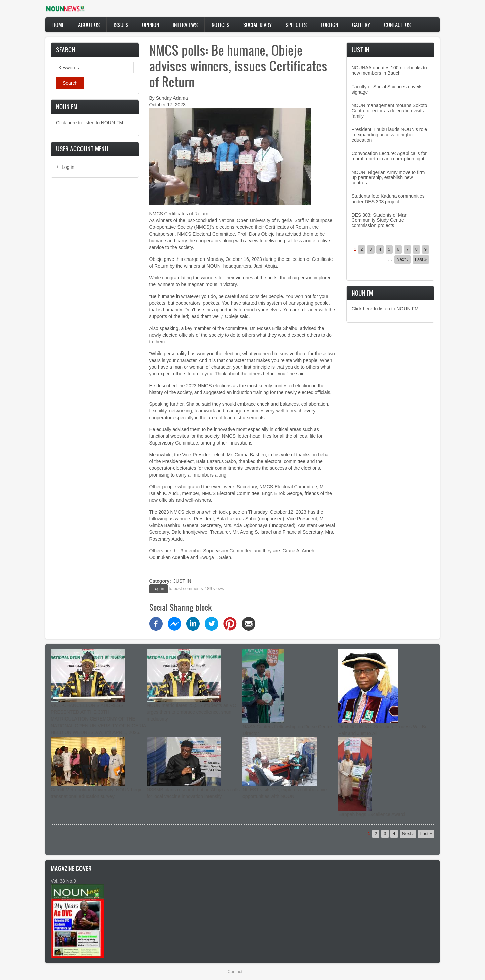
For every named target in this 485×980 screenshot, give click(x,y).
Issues (121, 25)
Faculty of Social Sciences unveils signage (387, 89)
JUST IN (182, 581)
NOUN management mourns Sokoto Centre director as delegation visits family (390, 111)
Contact (235, 971)
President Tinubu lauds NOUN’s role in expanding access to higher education (390, 135)
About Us (89, 25)
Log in (68, 167)
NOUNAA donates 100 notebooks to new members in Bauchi (389, 70)
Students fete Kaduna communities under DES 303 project (388, 199)
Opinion (151, 25)
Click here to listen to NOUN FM (89, 123)
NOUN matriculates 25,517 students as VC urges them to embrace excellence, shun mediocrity (191, 712)
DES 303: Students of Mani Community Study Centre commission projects (380, 220)
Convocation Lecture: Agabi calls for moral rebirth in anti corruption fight (389, 156)
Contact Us (397, 25)
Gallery (361, 25)
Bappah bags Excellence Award (372, 814)
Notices (220, 25)
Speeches (296, 25)
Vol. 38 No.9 (63, 881)
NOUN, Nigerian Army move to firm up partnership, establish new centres (388, 177)
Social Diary (257, 25)
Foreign (329, 25)
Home (58, 25)
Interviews (185, 25)
